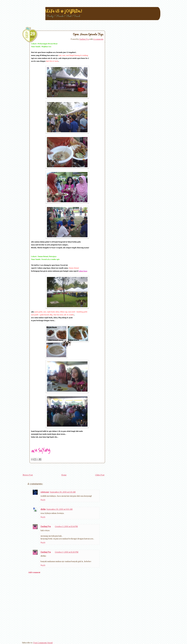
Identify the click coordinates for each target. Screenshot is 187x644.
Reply (43, 500)
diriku (43, 509)
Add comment (34, 572)
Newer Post (28, 475)
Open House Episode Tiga (88, 34)
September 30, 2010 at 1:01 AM (63, 492)
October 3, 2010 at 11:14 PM (66, 526)
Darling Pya (84, 39)
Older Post (100, 475)
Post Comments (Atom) (43, 643)
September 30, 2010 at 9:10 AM (60, 509)
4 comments (98, 39)
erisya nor (45, 492)
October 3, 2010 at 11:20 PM (67, 552)
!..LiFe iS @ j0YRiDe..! (64, 11)
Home (64, 475)
